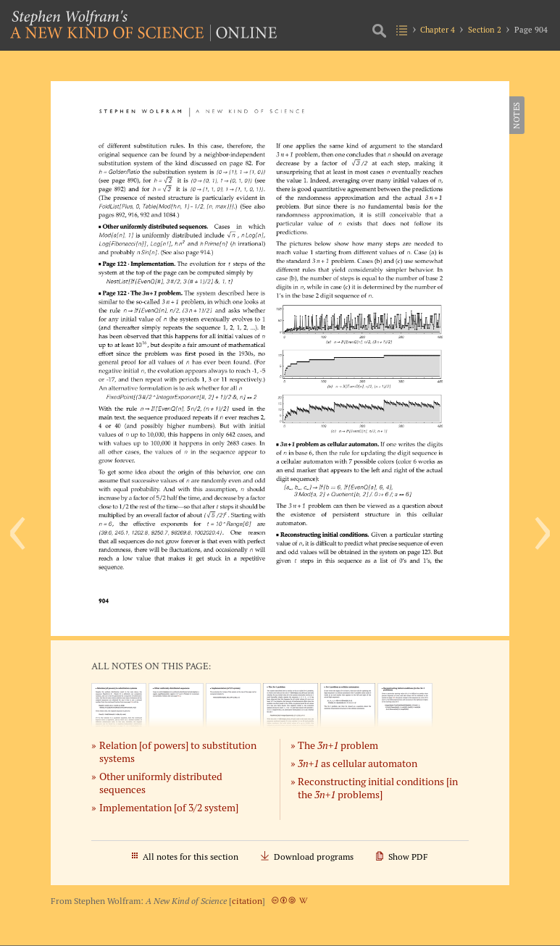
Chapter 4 (438, 30)
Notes (517, 115)
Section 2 (485, 30)
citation (247, 901)
